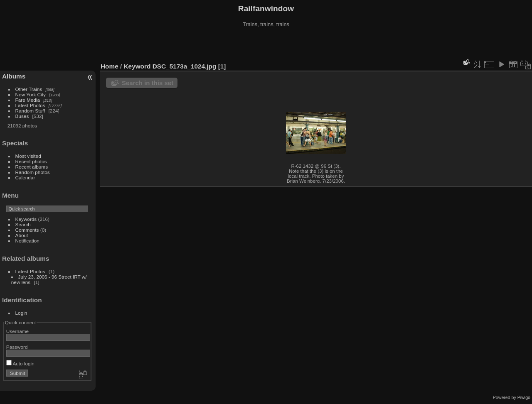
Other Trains (29, 89)
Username (17, 331)
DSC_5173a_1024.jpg (185, 66)
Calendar (25, 178)
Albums (14, 76)
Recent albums (32, 167)
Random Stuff (30, 111)
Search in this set (148, 83)
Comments (27, 230)
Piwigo (524, 397)
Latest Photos (30, 105)
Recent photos (31, 161)
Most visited (28, 156)
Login (21, 313)
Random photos (33, 172)
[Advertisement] (266, 45)
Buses (22, 116)
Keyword (137, 66)
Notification (27, 241)
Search (23, 224)
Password (17, 347)
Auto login (20, 364)
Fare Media (28, 100)
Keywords (26, 219)
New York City (31, 94)
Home (110, 66)
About (22, 235)
